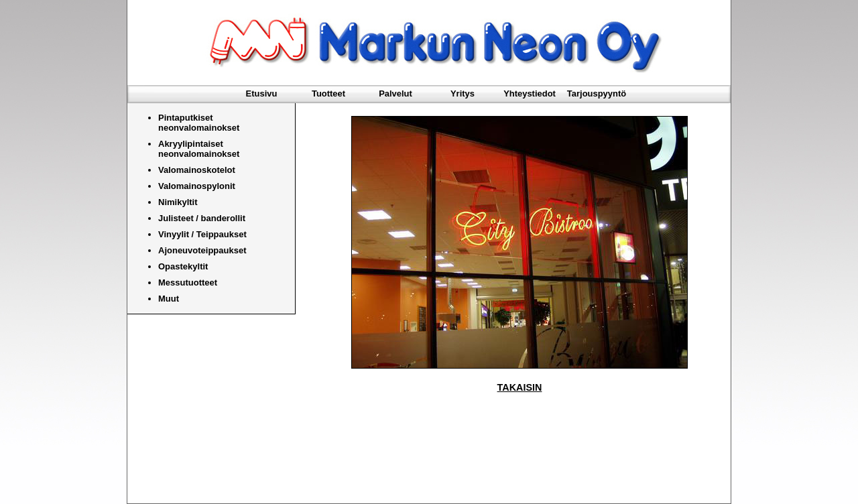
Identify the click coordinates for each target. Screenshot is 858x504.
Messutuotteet (188, 282)
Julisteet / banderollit (202, 218)
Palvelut (395, 93)
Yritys (463, 93)
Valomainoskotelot (197, 170)
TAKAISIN (520, 387)
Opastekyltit (183, 266)
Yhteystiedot (530, 93)
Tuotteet (328, 93)
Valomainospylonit (197, 186)
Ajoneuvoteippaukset (202, 250)
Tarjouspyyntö (597, 93)
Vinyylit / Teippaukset (202, 234)
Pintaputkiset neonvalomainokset (199, 123)
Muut (169, 299)
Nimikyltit (178, 202)
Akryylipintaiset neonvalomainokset (199, 149)
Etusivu (262, 93)
